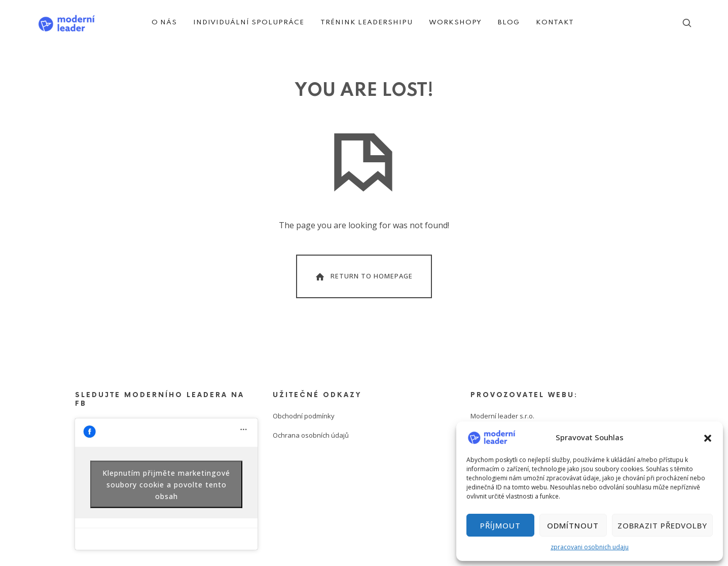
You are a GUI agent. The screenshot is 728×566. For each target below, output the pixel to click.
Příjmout (500, 525)
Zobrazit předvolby (662, 525)
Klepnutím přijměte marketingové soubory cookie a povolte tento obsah (166, 484)
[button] (708, 437)
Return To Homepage (363, 276)
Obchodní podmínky (304, 416)
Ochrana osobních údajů (311, 435)
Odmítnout (573, 525)
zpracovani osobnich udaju (590, 547)
